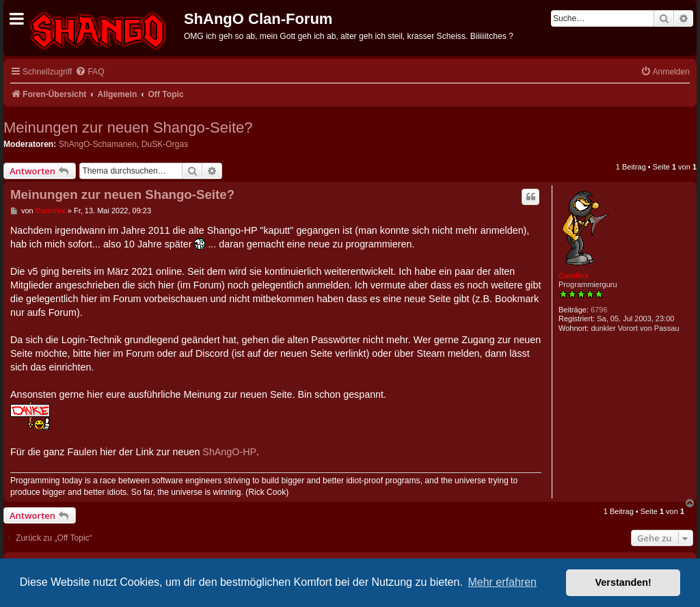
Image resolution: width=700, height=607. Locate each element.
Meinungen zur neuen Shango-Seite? (128, 127)
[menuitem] (90, 72)
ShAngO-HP (229, 452)
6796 (599, 310)
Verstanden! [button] (623, 582)
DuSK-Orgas (165, 144)
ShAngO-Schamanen (98, 144)
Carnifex (574, 275)
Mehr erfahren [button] (502, 582)
